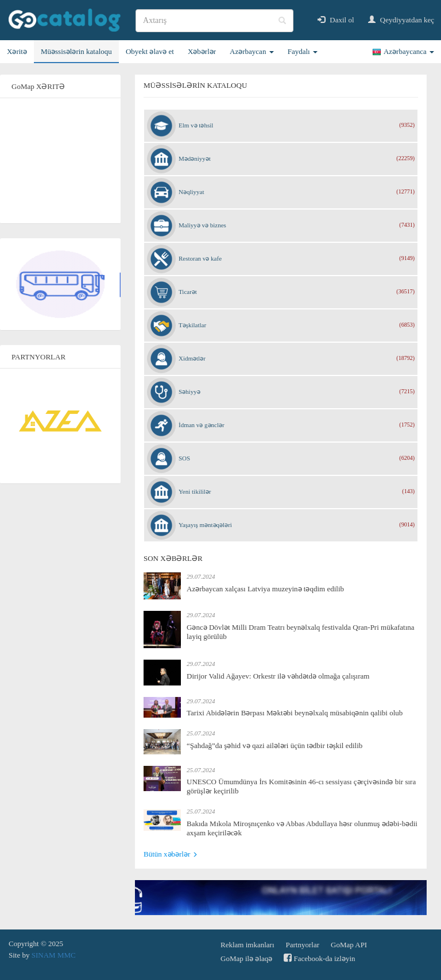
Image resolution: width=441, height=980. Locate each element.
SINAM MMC (54, 955)
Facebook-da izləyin (319, 958)
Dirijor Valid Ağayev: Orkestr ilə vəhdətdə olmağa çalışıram (278, 676)
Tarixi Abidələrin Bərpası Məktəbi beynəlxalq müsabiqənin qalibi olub (295, 713)
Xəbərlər (202, 51)
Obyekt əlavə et (150, 51)
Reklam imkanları (247, 945)
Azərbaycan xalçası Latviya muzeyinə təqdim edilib (265, 589)
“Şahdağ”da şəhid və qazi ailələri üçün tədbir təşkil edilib (274, 745)
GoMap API (349, 945)
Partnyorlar (303, 945)
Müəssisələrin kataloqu (76, 51)
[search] (214, 21)
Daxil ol (336, 20)
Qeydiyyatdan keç (401, 20)
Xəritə (17, 51)
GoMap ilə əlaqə (246, 958)
